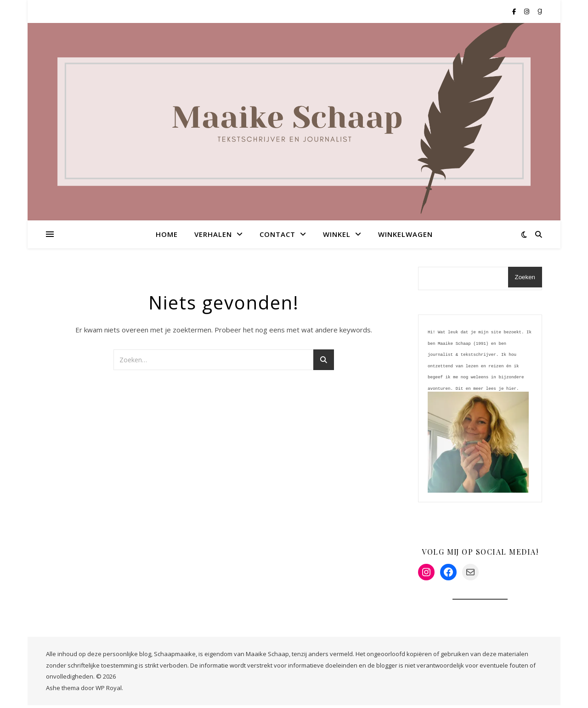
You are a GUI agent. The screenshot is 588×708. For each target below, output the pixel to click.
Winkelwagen (405, 234)
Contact (277, 234)
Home (167, 234)
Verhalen (213, 234)
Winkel (337, 234)
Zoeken (525, 277)
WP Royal (109, 691)
